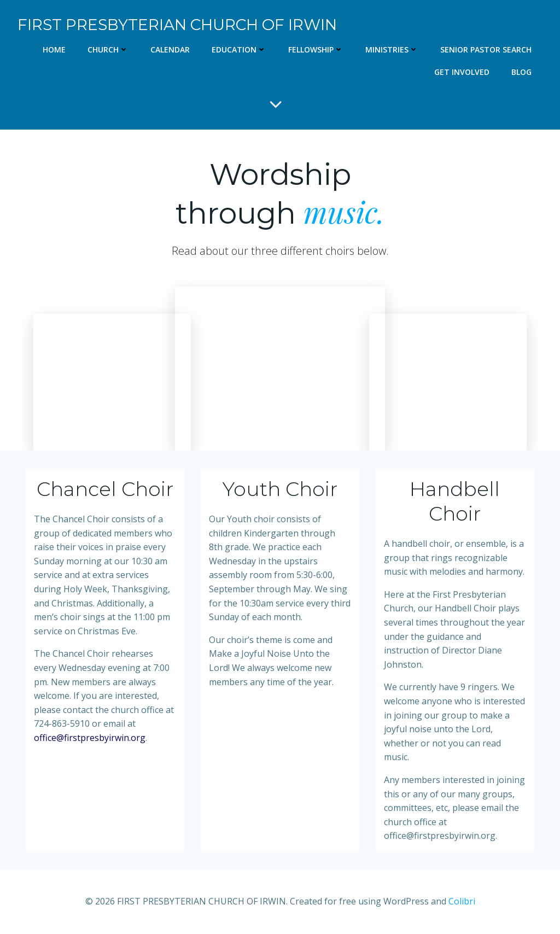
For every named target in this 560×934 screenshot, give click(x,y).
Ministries (392, 49)
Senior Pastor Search (486, 49)
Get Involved (462, 72)
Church (108, 49)
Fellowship (316, 49)
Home (54, 49)
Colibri (462, 901)
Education (239, 49)
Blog (521, 72)
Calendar (170, 49)
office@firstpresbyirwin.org (90, 738)
